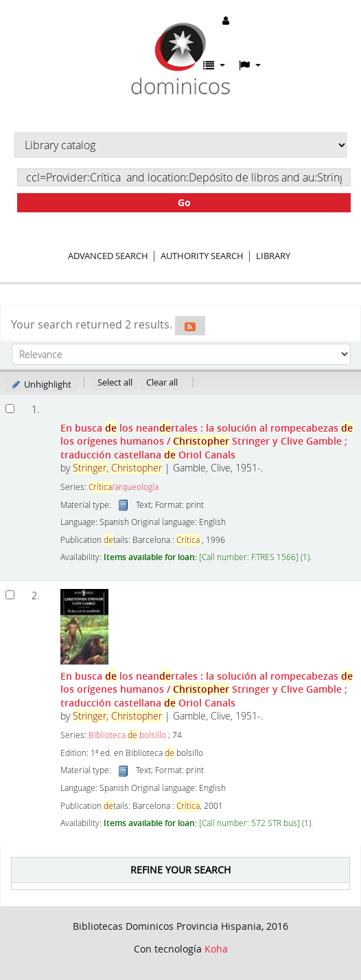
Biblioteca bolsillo (127, 735)
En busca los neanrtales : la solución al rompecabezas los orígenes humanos (207, 441)
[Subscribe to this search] (190, 326)
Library (273, 256)
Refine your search (180, 870)
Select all (115, 382)
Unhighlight (41, 384)
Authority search (202, 256)
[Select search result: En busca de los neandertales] (10, 409)
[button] (214, 65)
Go (184, 202)
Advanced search (108, 256)
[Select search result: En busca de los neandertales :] (10, 595)
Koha (216, 949)
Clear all (162, 382)
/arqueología (124, 487)
